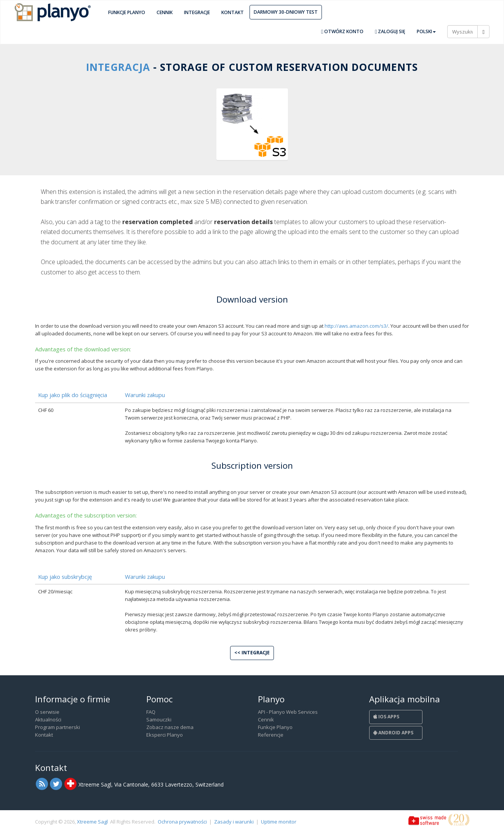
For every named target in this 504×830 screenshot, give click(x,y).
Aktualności (48, 719)
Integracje (197, 12)
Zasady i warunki (234, 822)
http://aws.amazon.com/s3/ (356, 326)
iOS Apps (386, 717)
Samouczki (159, 719)
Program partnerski (58, 727)
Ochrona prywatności (182, 822)
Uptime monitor (279, 822)
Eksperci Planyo (165, 735)
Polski (426, 31)
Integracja (118, 67)
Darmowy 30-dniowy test (286, 12)
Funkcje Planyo (127, 12)
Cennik (165, 12)
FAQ (151, 712)
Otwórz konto (342, 31)
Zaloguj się (390, 31)
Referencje (271, 735)
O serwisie (47, 712)
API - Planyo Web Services (288, 712)
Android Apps (393, 733)
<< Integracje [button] (252, 653)
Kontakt (233, 12)
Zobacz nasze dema (170, 727)
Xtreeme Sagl (92, 822)
